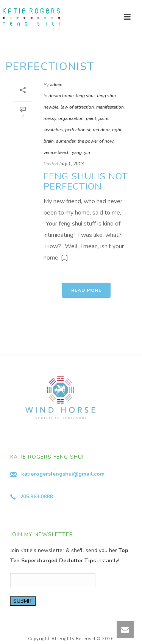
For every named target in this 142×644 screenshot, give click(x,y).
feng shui (85, 96)
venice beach (57, 152)
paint (91, 118)
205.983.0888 (36, 497)
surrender (66, 141)
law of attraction (77, 107)
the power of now (95, 141)
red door (101, 130)
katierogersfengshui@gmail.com (63, 474)
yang (77, 152)
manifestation (110, 107)
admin (56, 85)
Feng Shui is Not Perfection (86, 181)
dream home (61, 96)
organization (71, 118)
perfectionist (78, 130)
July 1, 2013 (71, 164)
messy (50, 118)
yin (87, 152)
